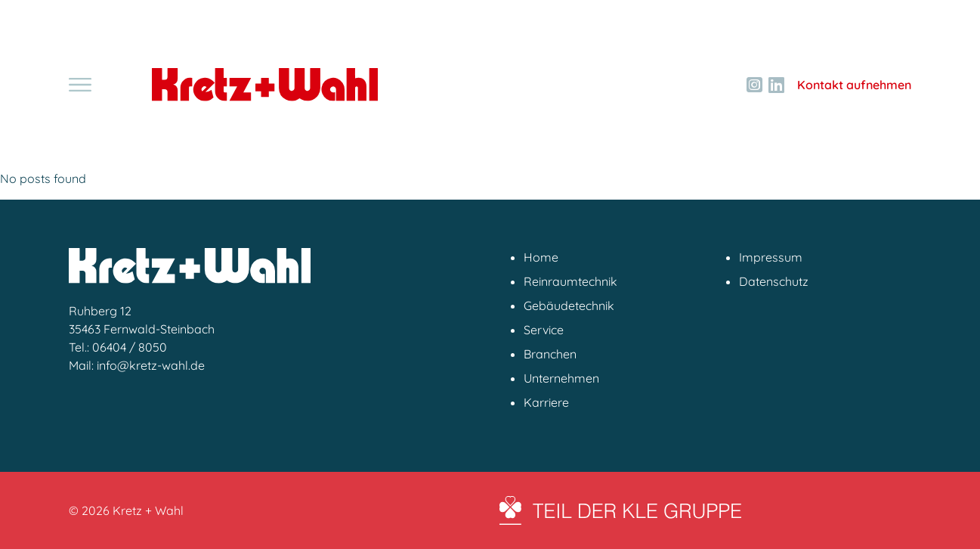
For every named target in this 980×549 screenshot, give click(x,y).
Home (541, 257)
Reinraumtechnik (570, 281)
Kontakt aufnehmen (854, 85)
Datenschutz (774, 281)
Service (544, 330)
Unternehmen (561, 378)
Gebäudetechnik (569, 306)
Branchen (550, 354)
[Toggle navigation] (80, 85)
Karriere (546, 402)
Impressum (771, 257)
